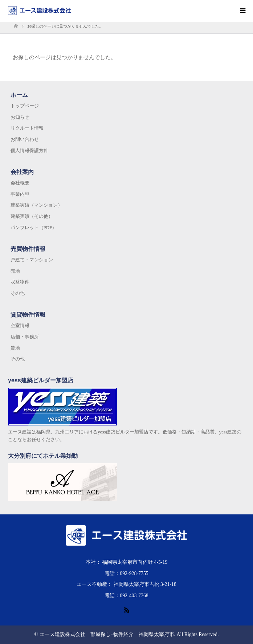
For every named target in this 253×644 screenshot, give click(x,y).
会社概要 (20, 183)
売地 (15, 271)
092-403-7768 (134, 596)
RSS (127, 610)
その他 (18, 293)
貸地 (15, 348)
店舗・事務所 (25, 337)
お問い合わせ (25, 139)
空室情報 (20, 325)
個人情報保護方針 (29, 150)
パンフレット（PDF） (34, 227)
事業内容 (20, 194)
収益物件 (20, 282)
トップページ (25, 106)
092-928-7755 (134, 573)
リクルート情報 (27, 128)
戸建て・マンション (32, 260)
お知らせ (20, 117)
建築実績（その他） (32, 216)
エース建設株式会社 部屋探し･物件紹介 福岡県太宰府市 (107, 634)
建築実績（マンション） (36, 205)
